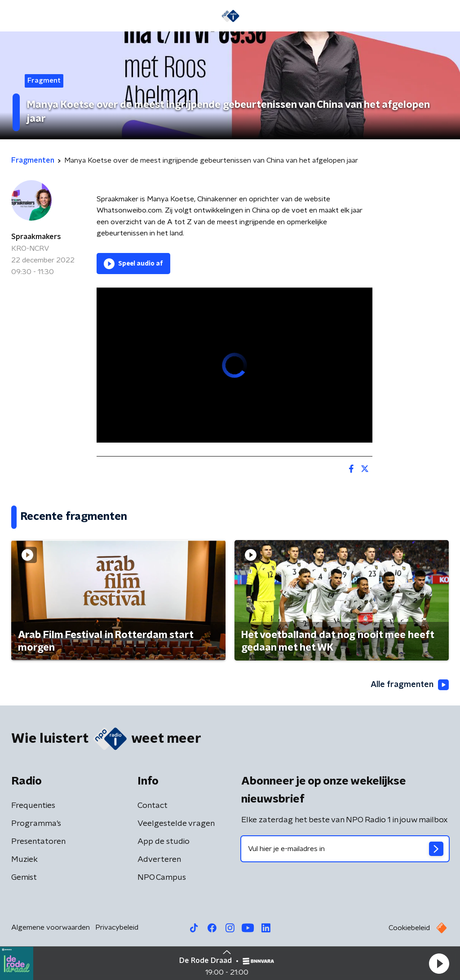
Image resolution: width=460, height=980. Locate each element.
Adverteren (159, 860)
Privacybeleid (117, 927)
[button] (439, 963)
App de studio (164, 842)
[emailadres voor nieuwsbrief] (345, 849)
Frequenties (33, 806)
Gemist (24, 878)
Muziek (24, 860)
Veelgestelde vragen (176, 824)
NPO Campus (162, 878)
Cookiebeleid (409, 928)
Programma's (36, 824)
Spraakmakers (36, 237)
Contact (153, 806)
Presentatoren (38, 842)
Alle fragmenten (410, 685)
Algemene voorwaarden (51, 927)
